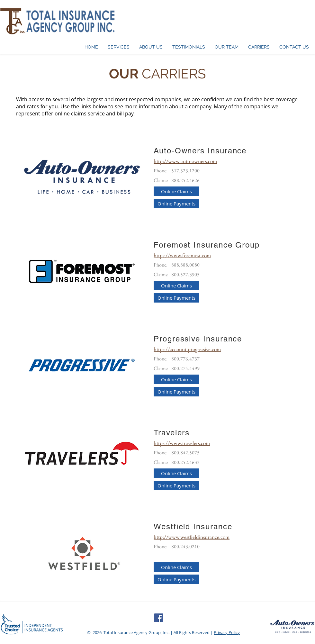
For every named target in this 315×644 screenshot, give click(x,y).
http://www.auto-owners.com (185, 161)
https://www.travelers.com (182, 443)
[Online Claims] (176, 191)
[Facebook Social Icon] (159, 618)
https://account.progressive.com (187, 349)
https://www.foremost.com (182, 255)
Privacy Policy (227, 632)
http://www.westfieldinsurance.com (192, 537)
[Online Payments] (176, 204)
